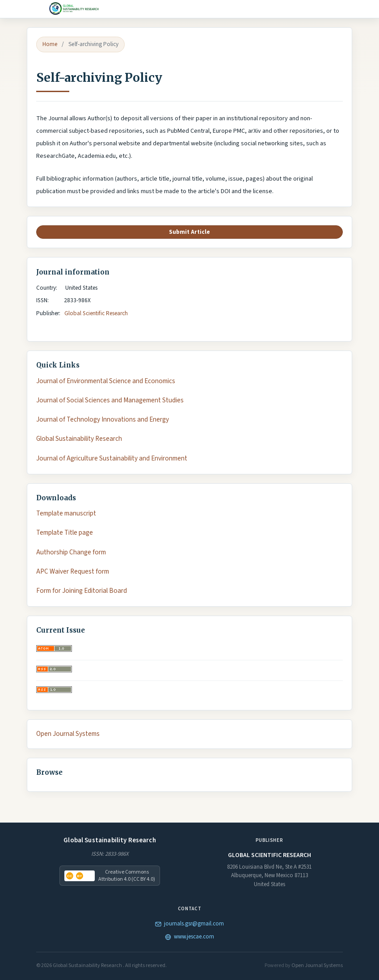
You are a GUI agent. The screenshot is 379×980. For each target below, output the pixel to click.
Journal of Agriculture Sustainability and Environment (112, 458)
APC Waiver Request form (73, 572)
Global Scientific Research (97, 313)
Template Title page (65, 533)
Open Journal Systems (68, 734)
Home (50, 44)
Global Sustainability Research (79, 439)
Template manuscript (66, 513)
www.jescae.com (189, 937)
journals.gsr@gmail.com (189, 924)
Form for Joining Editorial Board (82, 591)
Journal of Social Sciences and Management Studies (110, 400)
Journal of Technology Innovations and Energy (103, 420)
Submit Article (189, 232)
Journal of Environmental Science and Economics (106, 381)
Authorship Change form (71, 552)
